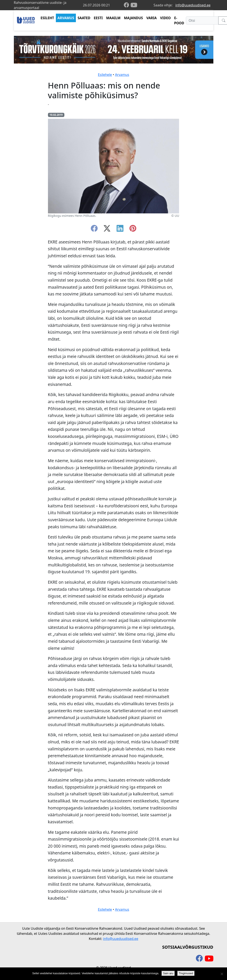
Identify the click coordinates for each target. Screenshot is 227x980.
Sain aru (168, 973)
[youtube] (134, 5)
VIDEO (165, 18)
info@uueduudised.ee (193, 5)
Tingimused (186, 973)
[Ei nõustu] (222, 974)
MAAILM (113, 18)
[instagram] (133, 230)
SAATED (84, 18)
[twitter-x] (107, 230)
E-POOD (179, 20)
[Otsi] (202, 20)
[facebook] (127, 5)
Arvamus (122, 75)
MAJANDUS (133, 18)
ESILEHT (47, 18)
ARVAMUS (66, 18)
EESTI (98, 18)
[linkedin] (120, 230)
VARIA (151, 18)
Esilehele (105, 75)
